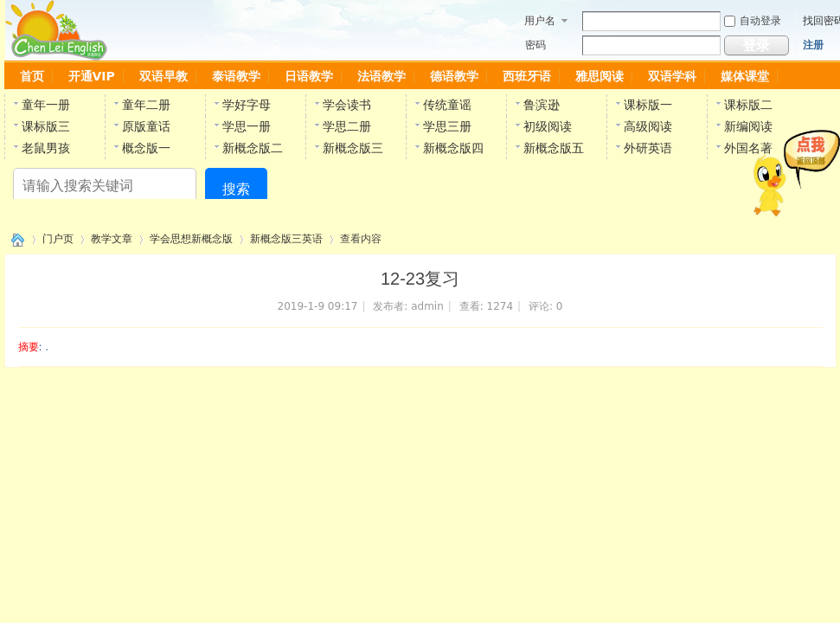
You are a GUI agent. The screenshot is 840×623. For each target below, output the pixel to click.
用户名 (540, 21)
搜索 (236, 189)
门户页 (58, 239)
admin (427, 306)
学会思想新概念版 (191, 239)
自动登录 (753, 21)
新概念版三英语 (286, 239)
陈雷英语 (15, 239)
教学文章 (112, 239)
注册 (813, 45)
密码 (535, 45)
